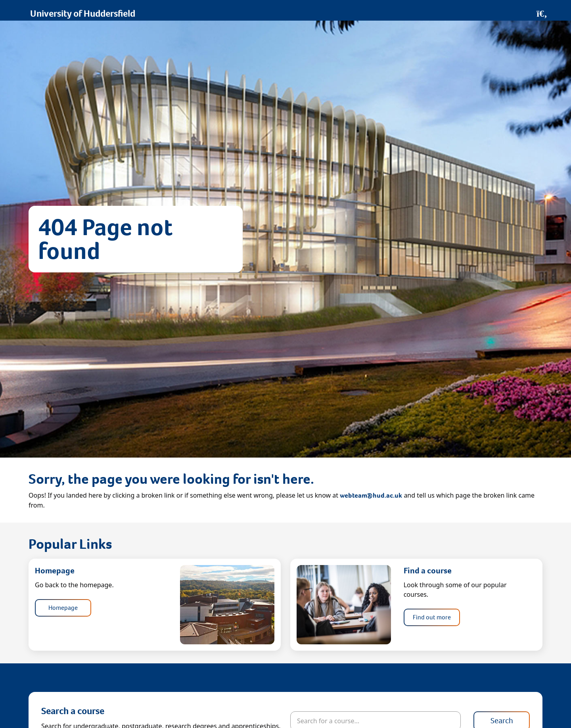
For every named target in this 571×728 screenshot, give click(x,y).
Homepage (63, 608)
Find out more (432, 617)
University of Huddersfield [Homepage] (83, 13)
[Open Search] (542, 13)
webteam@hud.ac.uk (371, 495)
